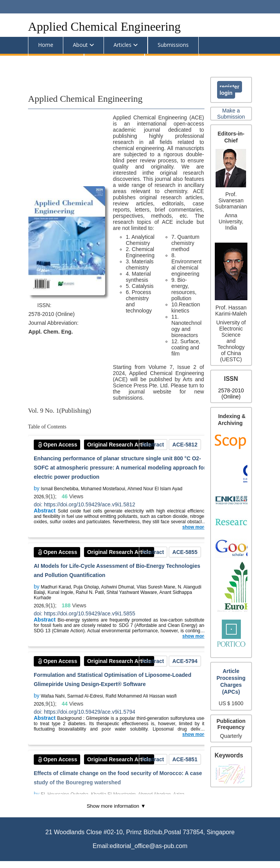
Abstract (153, 445)
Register (230, 87)
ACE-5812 (185, 445)
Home (46, 45)
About (80, 45)
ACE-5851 (185, 759)
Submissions (173, 45)
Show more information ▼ (116, 806)
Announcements (114, 62)
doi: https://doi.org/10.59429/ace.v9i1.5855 (85, 613)
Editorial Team (56, 62)
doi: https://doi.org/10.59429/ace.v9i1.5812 (85, 504)
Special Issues (172, 62)
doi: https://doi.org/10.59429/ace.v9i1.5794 (85, 712)
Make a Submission (231, 114)
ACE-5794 (185, 661)
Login (226, 93)
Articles (123, 45)
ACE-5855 (185, 552)
